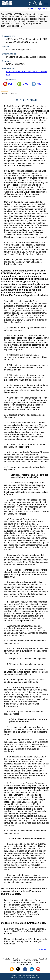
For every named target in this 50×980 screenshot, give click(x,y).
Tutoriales (37, 963)
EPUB (25, 84)
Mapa (35, 959)
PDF (10, 84)
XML (39, 84)
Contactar (7, 959)
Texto (4, 94)
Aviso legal (43, 959)
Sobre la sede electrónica (21, 959)
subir (44, 950)
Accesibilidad (17, 961)
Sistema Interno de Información (20, 963)
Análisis (14, 94)
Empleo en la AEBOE (25, 964)
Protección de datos (31, 961)
